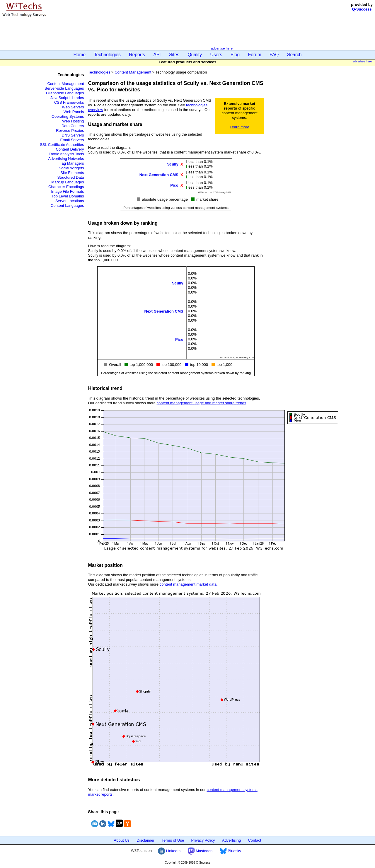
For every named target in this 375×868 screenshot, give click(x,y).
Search (294, 55)
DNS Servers (73, 135)
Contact (255, 840)
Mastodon (200, 851)
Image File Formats (68, 191)
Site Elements (72, 173)
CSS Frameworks (69, 102)
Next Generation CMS (159, 174)
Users (216, 55)
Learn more (239, 127)
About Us (122, 840)
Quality (195, 55)
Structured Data (70, 177)
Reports (137, 55)
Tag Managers (72, 163)
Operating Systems (68, 116)
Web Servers (73, 107)
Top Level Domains (68, 196)
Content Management (65, 84)
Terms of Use (173, 840)
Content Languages (67, 206)
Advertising (231, 840)
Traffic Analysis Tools (66, 154)
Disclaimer (145, 840)
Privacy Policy (203, 840)
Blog (235, 55)
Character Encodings (66, 187)
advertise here (222, 48)
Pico (174, 185)
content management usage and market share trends (202, 403)
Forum (255, 55)
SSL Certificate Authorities (62, 145)
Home (80, 55)
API (157, 55)
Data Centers (73, 126)
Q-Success (362, 9)
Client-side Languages (65, 93)
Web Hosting (73, 121)
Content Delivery (70, 149)
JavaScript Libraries (67, 98)
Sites (174, 55)
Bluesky (230, 851)
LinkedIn (169, 851)
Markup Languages (68, 182)
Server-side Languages (64, 88)
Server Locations (70, 201)
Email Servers (72, 140)
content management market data (188, 584)
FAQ (274, 55)
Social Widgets (71, 168)
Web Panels (74, 112)
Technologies (107, 55)
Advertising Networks (66, 159)
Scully (173, 164)
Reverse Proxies (70, 131)
